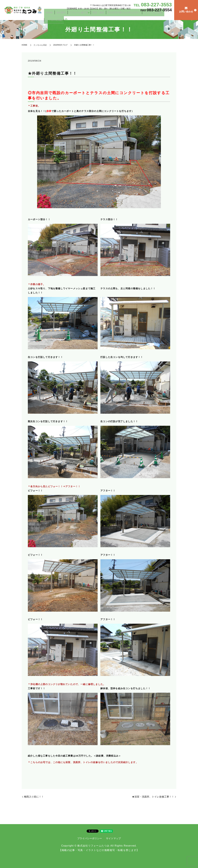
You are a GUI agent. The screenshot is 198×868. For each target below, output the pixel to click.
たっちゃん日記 (160, 16)
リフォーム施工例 (83, 16)
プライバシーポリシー (90, 838)
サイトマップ (113, 838)
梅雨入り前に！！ (34, 797)
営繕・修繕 (100, 16)
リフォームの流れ (143, 16)
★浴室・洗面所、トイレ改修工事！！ (153, 797)
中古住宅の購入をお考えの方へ (120, 16)
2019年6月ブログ (60, 45)
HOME (61, 16)
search (169, 16)
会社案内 (70, 16)
